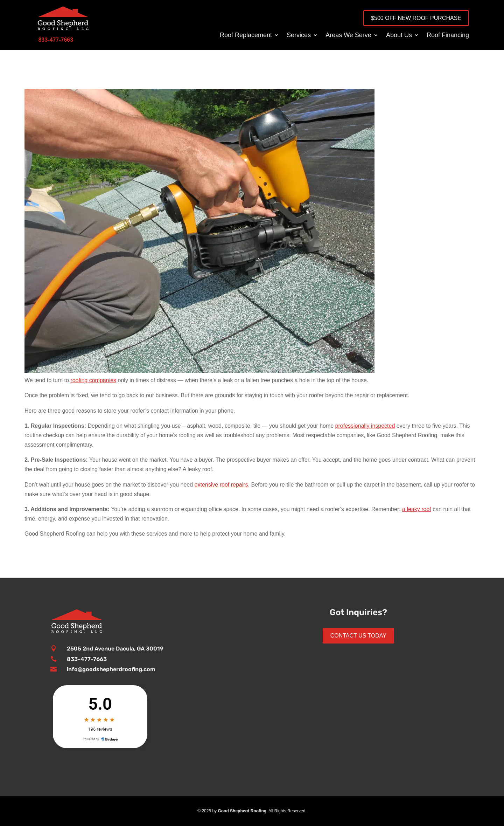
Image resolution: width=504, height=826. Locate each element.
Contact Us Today (358, 636)
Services (299, 36)
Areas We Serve (348, 36)
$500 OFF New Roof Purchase (416, 18)
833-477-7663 (87, 659)
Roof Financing (448, 36)
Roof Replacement (246, 36)
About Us (399, 36)
